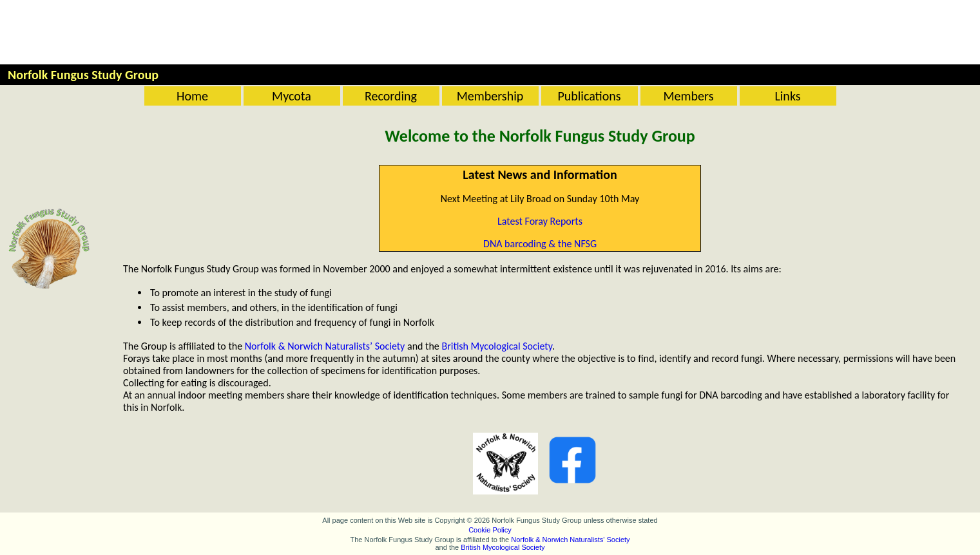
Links (787, 96)
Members (689, 96)
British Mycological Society (496, 346)
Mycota (292, 96)
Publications (589, 96)
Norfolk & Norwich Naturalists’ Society (325, 346)
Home (192, 96)
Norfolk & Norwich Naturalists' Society (570, 540)
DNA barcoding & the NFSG (540, 244)
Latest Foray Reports (540, 221)
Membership (490, 96)
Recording (391, 96)
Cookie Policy (490, 530)
